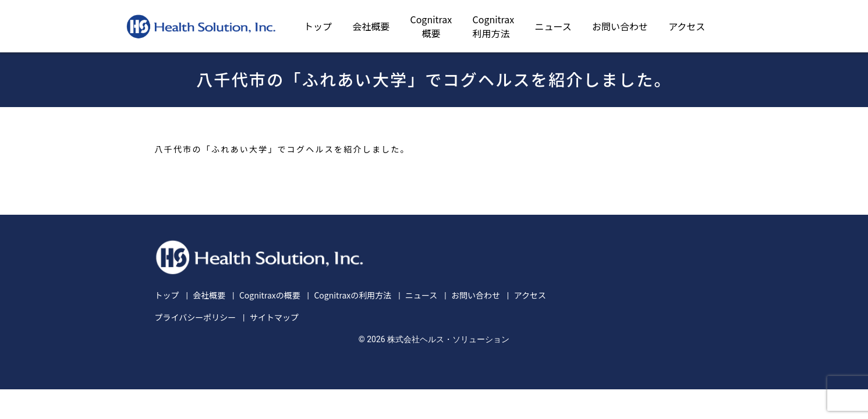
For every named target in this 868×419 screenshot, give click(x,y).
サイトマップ (274, 317)
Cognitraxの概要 (270, 295)
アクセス (687, 26)
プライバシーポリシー (196, 317)
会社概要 (371, 26)
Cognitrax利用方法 (494, 26)
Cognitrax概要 (431, 26)
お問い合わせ (620, 26)
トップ (318, 26)
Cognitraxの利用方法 (352, 295)
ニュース (553, 26)
